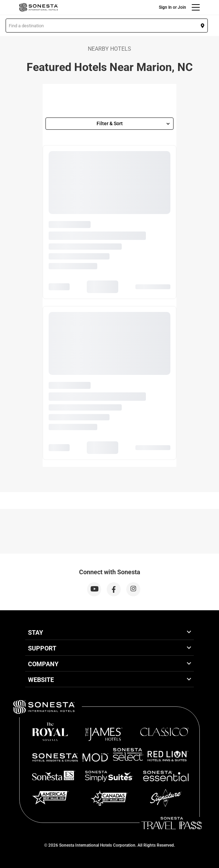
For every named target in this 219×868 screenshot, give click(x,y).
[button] (107, 26)
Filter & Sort (133, 123)
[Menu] (196, 7)
